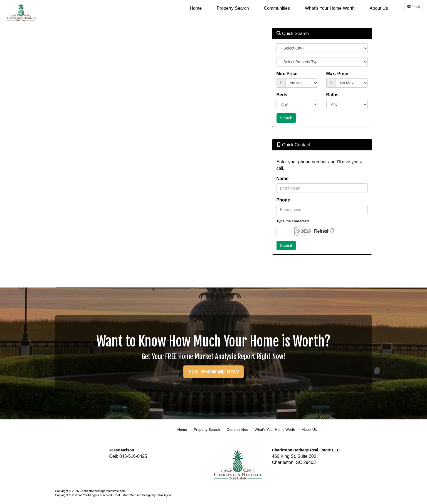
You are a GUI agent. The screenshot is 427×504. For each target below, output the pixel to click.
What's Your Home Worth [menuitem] (330, 8)
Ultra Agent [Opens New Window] (164, 495)
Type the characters (293, 221)
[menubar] (289, 8)
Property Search (207, 430)
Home (182, 430)
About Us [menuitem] (379, 8)
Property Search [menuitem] (233, 8)
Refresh (322, 231)
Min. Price (287, 74)
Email (414, 7)
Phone (283, 200)
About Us (309, 430)
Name (283, 179)
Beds (282, 95)
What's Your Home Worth (275, 430)
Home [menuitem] (196, 8)
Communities (237, 430)
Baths (332, 95)
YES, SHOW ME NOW (213, 372)
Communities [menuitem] (277, 8)
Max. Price (337, 74)
